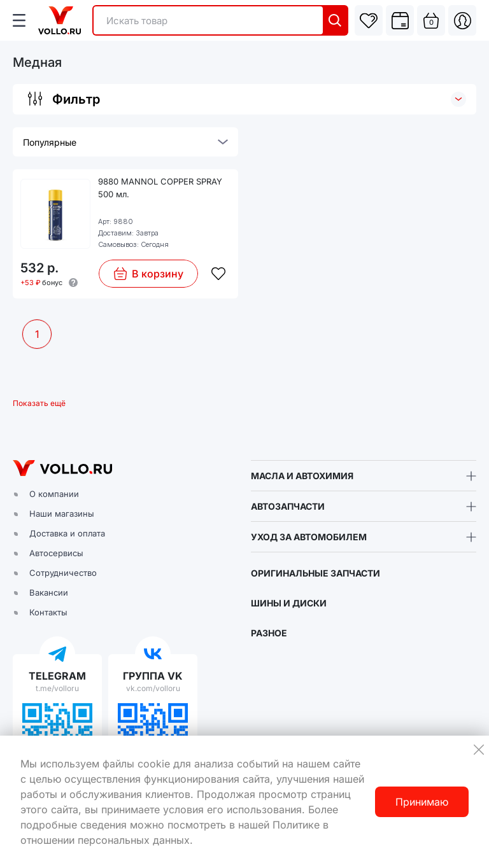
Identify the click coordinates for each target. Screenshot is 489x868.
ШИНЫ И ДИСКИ (289, 603)
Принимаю (422, 802)
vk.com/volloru (153, 688)
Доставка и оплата (67, 533)
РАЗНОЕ (269, 633)
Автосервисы (56, 553)
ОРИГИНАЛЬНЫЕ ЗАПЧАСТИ (315, 573)
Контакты (48, 612)
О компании (54, 494)
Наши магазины (62, 514)
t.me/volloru (57, 688)
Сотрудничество (63, 573)
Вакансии (49, 592)
